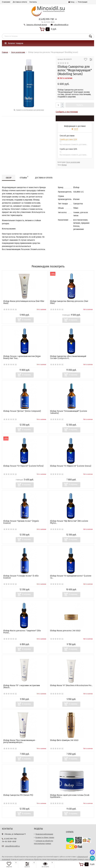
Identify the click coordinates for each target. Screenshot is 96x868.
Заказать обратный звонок (37, 25)
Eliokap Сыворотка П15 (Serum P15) (18, 795)
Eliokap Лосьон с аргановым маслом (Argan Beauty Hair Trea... (22, 357)
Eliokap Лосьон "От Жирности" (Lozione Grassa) (71, 466)
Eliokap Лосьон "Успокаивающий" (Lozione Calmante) (69, 412)
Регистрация (83, 2)
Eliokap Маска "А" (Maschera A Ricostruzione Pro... (71, 685)
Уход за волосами (73, 162)
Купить (80, 105)
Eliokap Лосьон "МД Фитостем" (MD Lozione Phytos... (69, 522)
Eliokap (64, 165)
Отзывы (24, 177)
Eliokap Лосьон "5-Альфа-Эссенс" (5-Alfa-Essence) (21, 577)
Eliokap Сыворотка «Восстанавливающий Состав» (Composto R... (68, 357)
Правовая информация (44, 834)
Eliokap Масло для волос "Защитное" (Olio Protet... (22, 632)
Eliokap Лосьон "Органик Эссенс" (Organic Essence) (21, 522)
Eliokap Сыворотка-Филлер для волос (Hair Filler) (69, 302)
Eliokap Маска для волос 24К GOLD (65, 631)
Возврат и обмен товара (45, 837)
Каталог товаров (14, 43)
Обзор (9, 178)
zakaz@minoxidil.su (61, 25)
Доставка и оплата (20, 2)
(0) (10, 310)
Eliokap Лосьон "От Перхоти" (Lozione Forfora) (23, 466)
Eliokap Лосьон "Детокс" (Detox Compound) (22, 411)
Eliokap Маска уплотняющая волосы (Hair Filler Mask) (24, 302)
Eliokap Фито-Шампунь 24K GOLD (64, 740)
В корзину (26, 320)
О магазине (6, 2)
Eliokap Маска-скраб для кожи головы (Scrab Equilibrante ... (70, 796)
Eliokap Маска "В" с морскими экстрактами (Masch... (22, 686)
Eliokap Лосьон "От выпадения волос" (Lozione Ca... (71, 577)
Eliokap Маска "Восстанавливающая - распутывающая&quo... (20, 741)
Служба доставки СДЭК (68, 139)
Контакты (33, 2)
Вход (71, 2)
